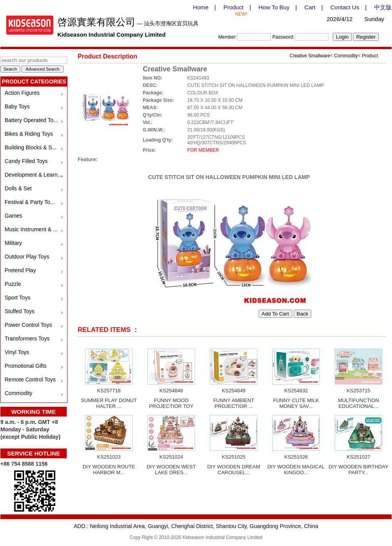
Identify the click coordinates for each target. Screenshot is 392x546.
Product (234, 7)
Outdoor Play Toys (27, 257)
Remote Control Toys (30, 379)
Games (13, 216)
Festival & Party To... (30, 202)
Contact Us (345, 7)
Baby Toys (17, 106)
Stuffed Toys (20, 311)
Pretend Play (20, 270)
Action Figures (22, 93)
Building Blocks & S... (31, 147)
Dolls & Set (18, 188)
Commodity (19, 393)
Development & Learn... (33, 175)
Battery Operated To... (31, 120)
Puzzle (13, 284)
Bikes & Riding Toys (29, 134)
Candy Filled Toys (26, 161)
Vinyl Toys (17, 352)
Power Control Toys (28, 325)
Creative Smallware (310, 56)
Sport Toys (18, 298)
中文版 (383, 7)
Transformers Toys (27, 339)
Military (13, 243)
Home (201, 7)
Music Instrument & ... (31, 229)
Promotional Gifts (26, 366)
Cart (310, 7)
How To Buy (274, 7)
